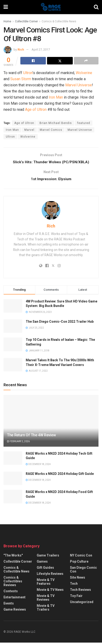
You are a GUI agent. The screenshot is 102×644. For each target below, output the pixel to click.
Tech (74, 585)
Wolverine (84, 73)
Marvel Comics (51, 130)
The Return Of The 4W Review (31, 436)
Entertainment (15, 599)
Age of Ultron (36, 109)
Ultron (28, 73)
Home (7, 21)
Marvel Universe (79, 85)
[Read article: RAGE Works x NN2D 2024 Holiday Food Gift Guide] (13, 498)
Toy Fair (76, 597)
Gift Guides (45, 569)
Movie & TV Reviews (46, 599)
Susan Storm (21, 79)
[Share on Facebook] (33, 61)
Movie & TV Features (46, 583)
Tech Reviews (80, 591)
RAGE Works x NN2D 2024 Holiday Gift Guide (60, 475)
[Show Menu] (6, 7)
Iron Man (56, 97)
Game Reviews (15, 611)
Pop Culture (79, 563)
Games (42, 563)
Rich (21, 50)
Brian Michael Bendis (56, 123)
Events (9, 605)
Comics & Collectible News (59, 21)
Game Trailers (48, 557)
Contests (11, 592)
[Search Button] (96, 7)
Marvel (29, 130)
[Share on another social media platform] (86, 61)
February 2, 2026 (18, 443)
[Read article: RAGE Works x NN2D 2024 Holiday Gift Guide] (13, 480)
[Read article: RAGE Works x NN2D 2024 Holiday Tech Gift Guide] (13, 459)
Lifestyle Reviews (50, 575)
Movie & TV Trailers (46, 609)
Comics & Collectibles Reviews (13, 583)
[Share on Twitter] (60, 61)
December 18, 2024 (38, 465)
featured (84, 123)
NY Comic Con (81, 557)
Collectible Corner (26, 21)
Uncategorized (82, 603)
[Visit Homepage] (51, 7)
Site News (78, 579)
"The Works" (13, 557)
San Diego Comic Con (83, 571)
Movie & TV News (50, 591)
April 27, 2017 (41, 50)
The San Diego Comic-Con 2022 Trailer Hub (60, 323)
